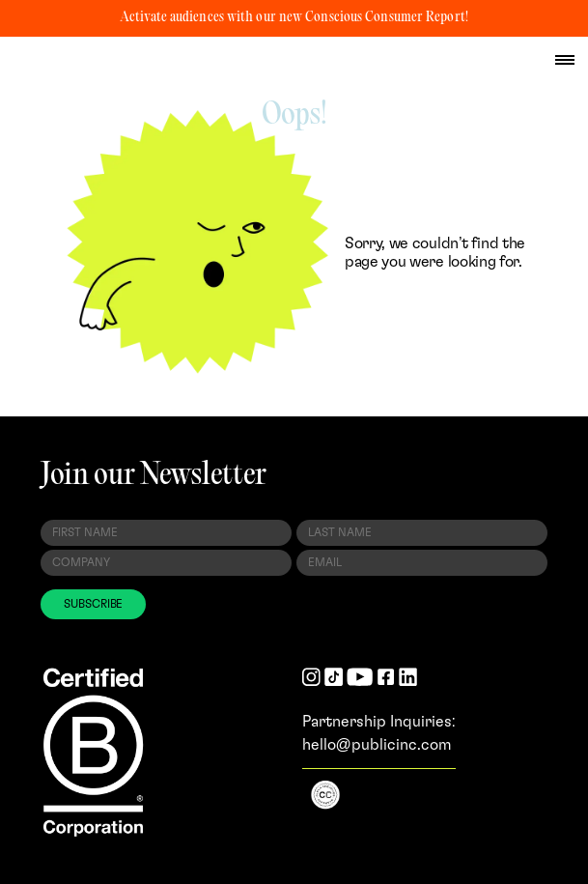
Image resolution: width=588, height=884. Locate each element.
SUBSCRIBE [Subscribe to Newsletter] (93, 604)
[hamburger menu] (565, 60)
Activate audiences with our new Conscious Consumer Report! (294, 18)
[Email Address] (422, 563)
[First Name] (166, 533)
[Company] (166, 563)
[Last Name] (422, 533)
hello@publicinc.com (377, 745)
